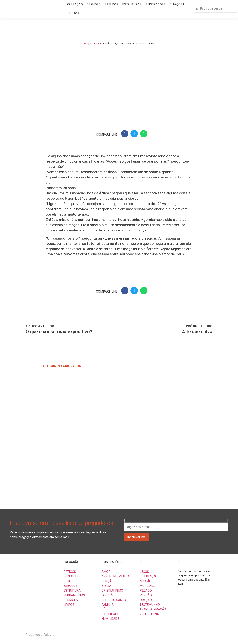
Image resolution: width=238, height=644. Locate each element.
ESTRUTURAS (132, 4)
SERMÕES (94, 4)
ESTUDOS (112, 4)
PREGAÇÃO (75, 4)
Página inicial (92, 43)
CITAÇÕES (177, 4)
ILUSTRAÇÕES (156, 4)
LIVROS (74, 13)
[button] (125, 134)
